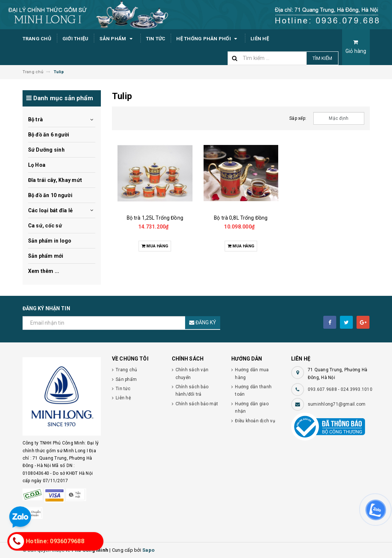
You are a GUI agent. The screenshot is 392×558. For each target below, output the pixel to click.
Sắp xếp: (298, 118)
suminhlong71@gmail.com (337, 404)
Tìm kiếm (322, 58)
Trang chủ (37, 39)
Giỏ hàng (356, 47)
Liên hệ (260, 39)
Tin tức (156, 39)
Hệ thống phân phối (208, 39)
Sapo (148, 550)
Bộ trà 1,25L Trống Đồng (155, 218)
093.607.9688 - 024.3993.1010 (340, 389)
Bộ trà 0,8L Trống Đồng (241, 218)
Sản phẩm (117, 39)
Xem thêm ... (44, 271)
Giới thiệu (76, 39)
